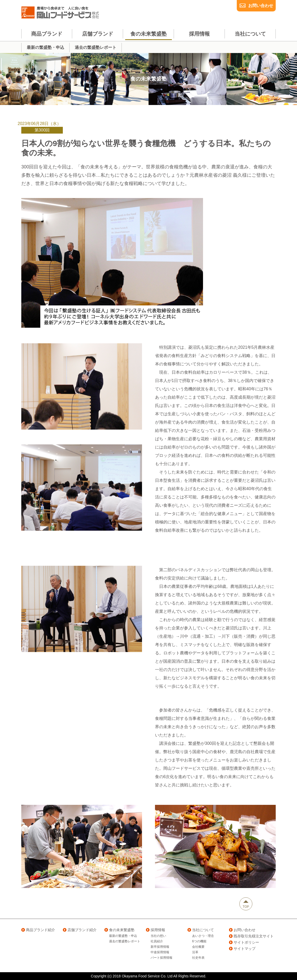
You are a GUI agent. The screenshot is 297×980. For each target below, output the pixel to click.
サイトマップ (242, 949)
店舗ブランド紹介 (80, 930)
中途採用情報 (160, 952)
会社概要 (198, 947)
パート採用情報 (161, 958)
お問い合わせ (261, 6)
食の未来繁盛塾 (119, 930)
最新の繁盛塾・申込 (123, 936)
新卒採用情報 (160, 947)
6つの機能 (199, 941)
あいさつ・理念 (203, 936)
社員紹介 (157, 941)
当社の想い (158, 936)
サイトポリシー (244, 942)
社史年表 (198, 958)
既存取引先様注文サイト (251, 936)
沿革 (195, 952)
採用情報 (156, 930)
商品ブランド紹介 (38, 930)
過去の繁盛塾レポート (125, 941)
